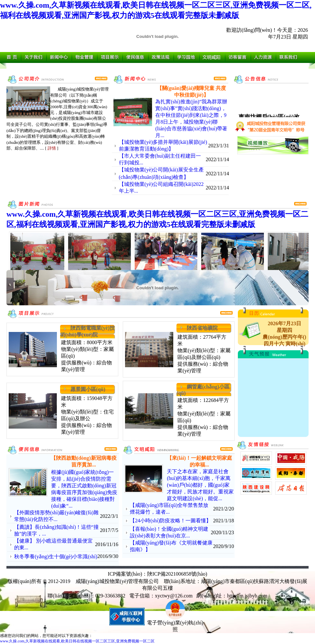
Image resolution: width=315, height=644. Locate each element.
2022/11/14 (217, 159)
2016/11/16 (107, 544)
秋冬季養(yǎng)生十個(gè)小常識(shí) (56, 557)
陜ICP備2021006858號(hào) (177, 574)
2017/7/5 (109, 530)
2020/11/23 (222, 532)
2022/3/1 (109, 516)
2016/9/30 (108, 556)
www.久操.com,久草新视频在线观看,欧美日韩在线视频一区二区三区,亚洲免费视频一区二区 (77, 641)
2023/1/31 (219, 146)
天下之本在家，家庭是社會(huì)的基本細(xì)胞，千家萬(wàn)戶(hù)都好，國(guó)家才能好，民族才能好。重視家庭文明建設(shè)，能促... (200, 485)
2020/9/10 (224, 546)
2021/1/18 (224, 521)
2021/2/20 (224, 509)
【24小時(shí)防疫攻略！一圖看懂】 (171, 521)
